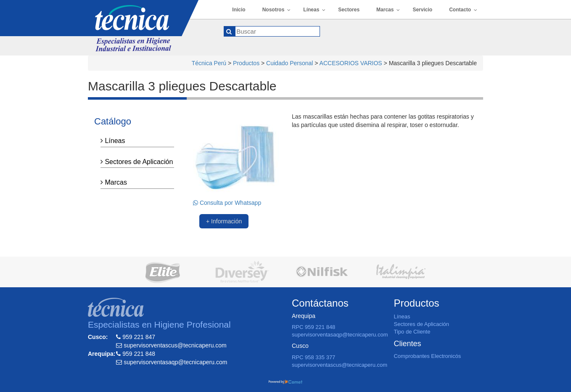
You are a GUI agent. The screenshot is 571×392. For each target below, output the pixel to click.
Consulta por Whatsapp (227, 203)
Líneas (113, 141)
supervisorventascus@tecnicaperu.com (340, 365)
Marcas (114, 182)
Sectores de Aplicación (137, 162)
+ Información (224, 221)
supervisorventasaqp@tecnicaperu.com (340, 335)
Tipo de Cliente (412, 332)
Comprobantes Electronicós (427, 356)
